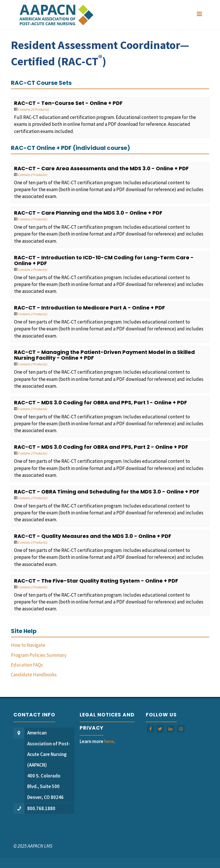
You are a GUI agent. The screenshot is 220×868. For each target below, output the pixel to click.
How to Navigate (28, 645)
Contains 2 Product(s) (33, 175)
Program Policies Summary (39, 655)
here (109, 741)
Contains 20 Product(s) (34, 109)
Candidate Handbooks (34, 675)
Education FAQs (27, 665)
